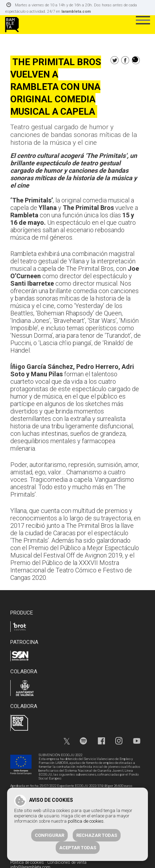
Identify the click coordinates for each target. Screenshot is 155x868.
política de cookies (86, 821)
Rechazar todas (97, 835)
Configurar (49, 835)
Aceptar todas (78, 848)
